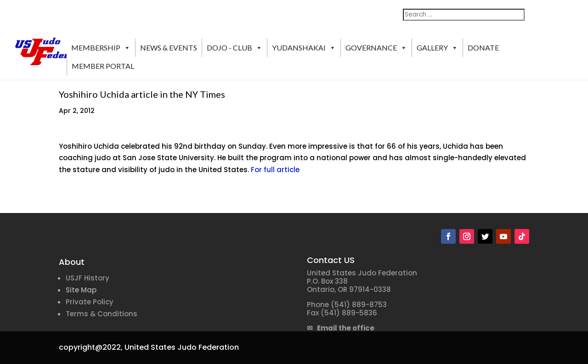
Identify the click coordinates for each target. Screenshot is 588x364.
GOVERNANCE (376, 48)
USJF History (88, 278)
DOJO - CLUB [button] (235, 48)
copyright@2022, (91, 347)
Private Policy (90, 302)
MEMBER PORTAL (103, 66)
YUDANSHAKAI (304, 48)
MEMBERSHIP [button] (101, 48)
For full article (275, 170)
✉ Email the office (341, 328)
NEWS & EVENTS (169, 48)
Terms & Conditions (102, 314)
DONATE (483, 48)
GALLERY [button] (437, 48)
